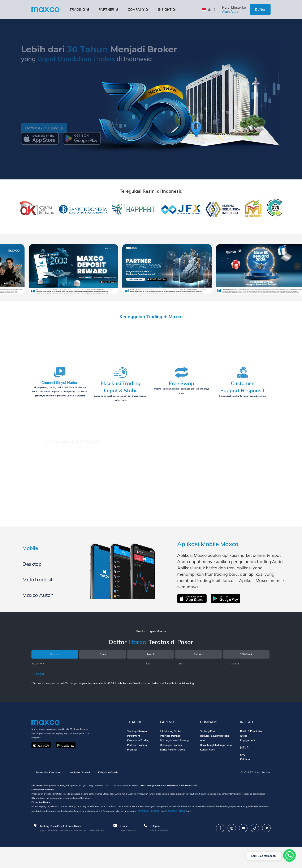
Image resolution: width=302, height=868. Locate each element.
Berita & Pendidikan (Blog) (252, 750)
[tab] (40, 561)
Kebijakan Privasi (86, 790)
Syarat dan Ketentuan (49, 790)
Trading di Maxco (137, 748)
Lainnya (38, 691)
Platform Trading (137, 762)
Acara (204, 757)
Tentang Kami (208, 748)
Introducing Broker (171, 748)
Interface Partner (170, 753)
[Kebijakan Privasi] (240, 831)
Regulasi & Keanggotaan (214, 753)
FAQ (243, 772)
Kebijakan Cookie (120, 790)
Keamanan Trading (138, 757)
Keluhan (245, 776)
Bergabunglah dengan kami (216, 762)
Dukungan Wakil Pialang (174, 757)
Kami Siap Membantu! (260, 856)
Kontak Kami (208, 767)
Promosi (132, 767)
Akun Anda (230, 12)
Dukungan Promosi (171, 762)
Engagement (248, 757)
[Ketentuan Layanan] (212, 831)
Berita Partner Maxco (172, 767)
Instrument (133, 753)
